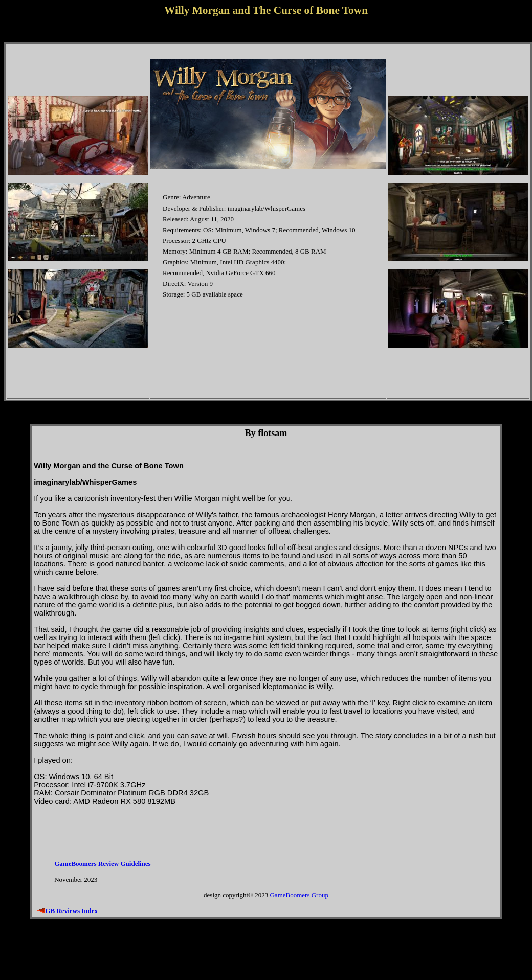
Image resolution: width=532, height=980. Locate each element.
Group (320, 895)
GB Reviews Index (71, 911)
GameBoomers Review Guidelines (102, 864)
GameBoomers (290, 895)
